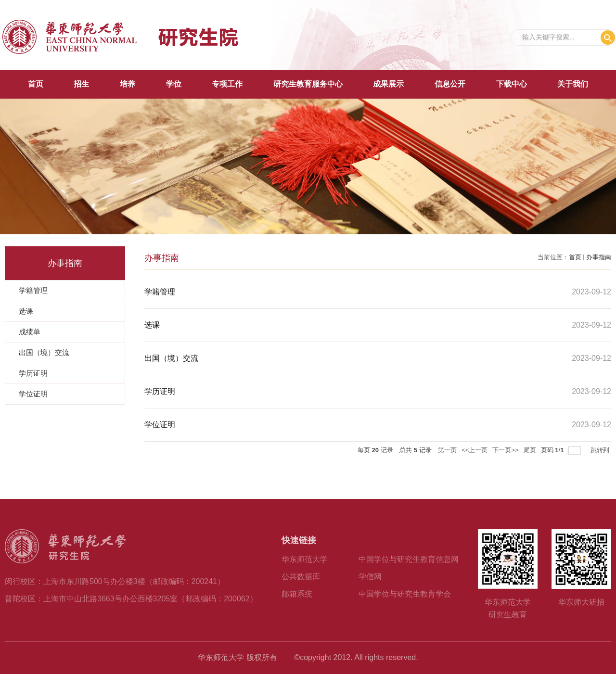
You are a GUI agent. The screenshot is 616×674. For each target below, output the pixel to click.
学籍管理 (160, 292)
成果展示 (388, 84)
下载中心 (512, 84)
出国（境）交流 (171, 358)
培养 (128, 84)
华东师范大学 (305, 559)
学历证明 (160, 391)
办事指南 (599, 257)
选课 (152, 325)
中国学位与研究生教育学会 (405, 594)
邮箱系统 (297, 594)
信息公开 (450, 84)
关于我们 (573, 84)
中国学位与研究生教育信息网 (409, 559)
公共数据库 (301, 577)
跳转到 (601, 450)
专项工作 (227, 84)
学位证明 (160, 425)
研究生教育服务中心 (308, 84)
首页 (36, 84)
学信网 (370, 577)
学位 (174, 84)
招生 (81, 84)
